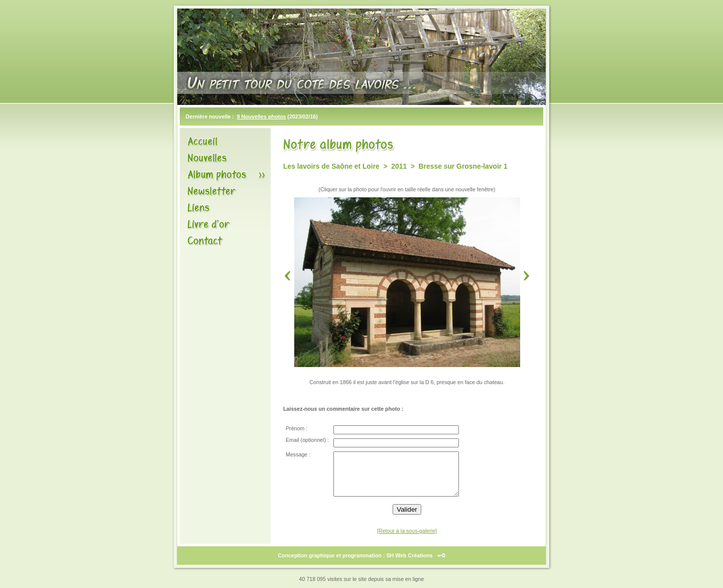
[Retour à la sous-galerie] (407, 531)
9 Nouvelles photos (262, 116)
